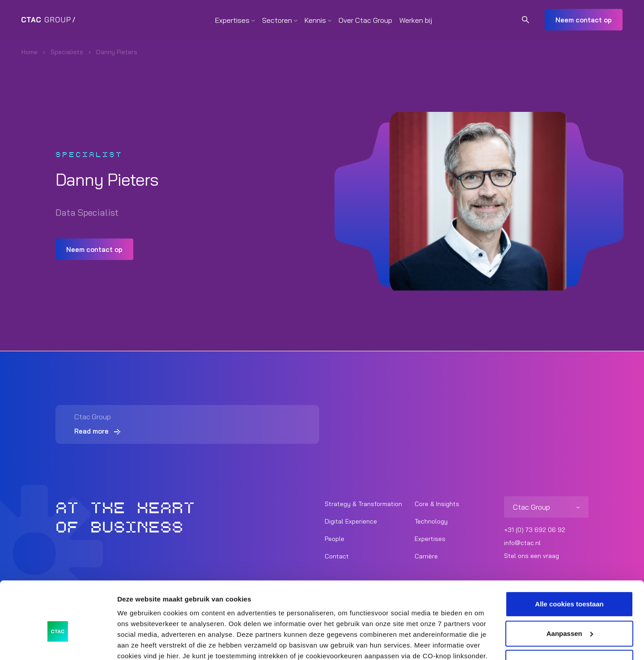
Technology (431, 521)
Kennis (315, 20)
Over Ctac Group (365, 20)
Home (30, 52)
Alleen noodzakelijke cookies (569, 614)
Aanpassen (570, 584)
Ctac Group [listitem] (532, 507)
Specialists (67, 52)
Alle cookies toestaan (569, 555)
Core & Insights (437, 504)
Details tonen (138, 642)
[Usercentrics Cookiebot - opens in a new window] (58, 643)
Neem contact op (584, 20)
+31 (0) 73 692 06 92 (535, 530)
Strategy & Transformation (363, 504)
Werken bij (416, 20)
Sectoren (277, 20)
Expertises (232, 20)
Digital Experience (351, 521)
